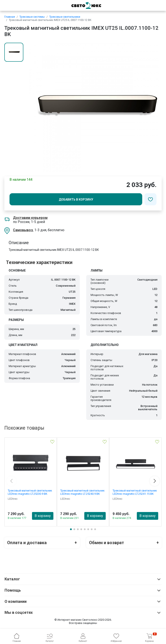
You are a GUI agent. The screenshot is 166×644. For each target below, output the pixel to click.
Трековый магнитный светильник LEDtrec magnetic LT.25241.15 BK (135, 492)
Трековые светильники (65, 17)
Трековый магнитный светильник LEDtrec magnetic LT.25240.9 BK (82, 492)
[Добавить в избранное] (150, 199)
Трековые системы (32, 17)
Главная (10, 17)
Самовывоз (23, 230)
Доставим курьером (30, 218)
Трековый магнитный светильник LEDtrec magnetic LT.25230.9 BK (30, 492)
